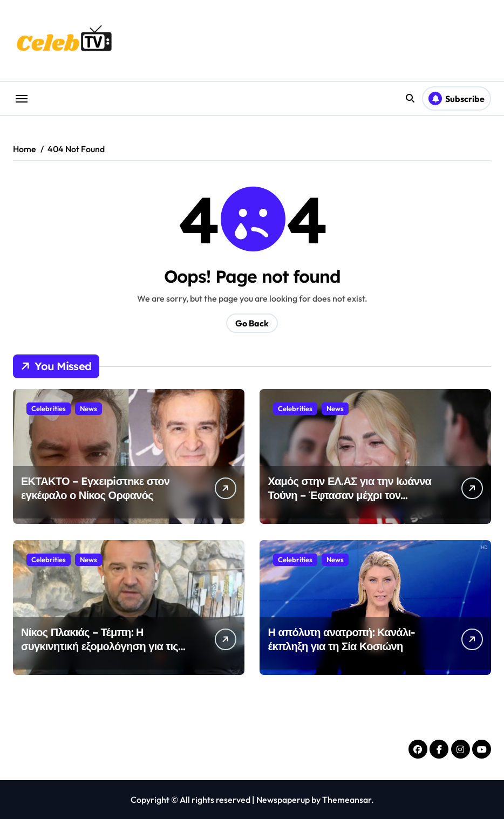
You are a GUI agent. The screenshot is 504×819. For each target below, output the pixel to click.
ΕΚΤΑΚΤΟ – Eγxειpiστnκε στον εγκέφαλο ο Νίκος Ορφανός (95, 488)
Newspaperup (283, 800)
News (88, 408)
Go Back (252, 323)
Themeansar (347, 800)
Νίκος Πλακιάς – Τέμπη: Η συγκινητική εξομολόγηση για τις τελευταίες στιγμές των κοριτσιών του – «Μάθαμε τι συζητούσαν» (101, 653)
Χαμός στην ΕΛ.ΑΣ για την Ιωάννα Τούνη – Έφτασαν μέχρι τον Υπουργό (349, 495)
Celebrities (49, 408)
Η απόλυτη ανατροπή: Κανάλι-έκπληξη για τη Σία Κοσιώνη (341, 639)
